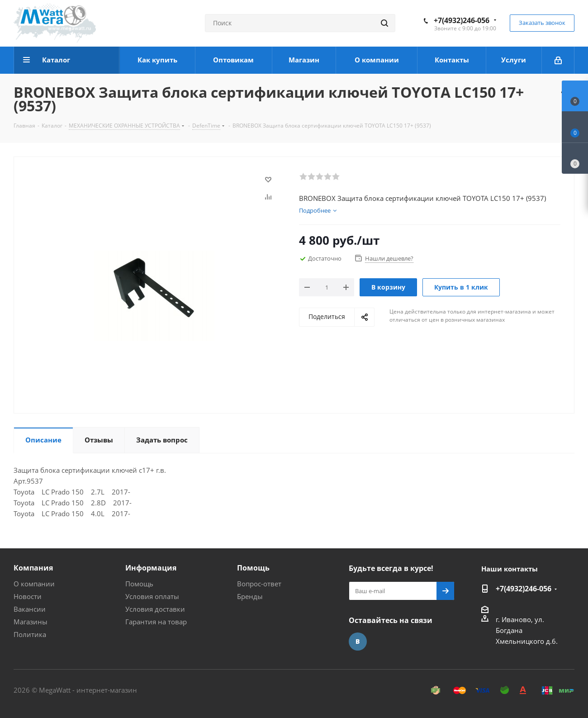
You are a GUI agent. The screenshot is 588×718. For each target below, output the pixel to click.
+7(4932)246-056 (462, 20)
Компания (33, 568)
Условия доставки (155, 609)
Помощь (139, 584)
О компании (34, 584)
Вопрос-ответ (259, 584)
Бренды (250, 596)
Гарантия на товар (156, 622)
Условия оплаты (152, 596)
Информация (151, 568)
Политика (30, 634)
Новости (28, 596)
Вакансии (30, 609)
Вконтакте (358, 642)
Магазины (31, 622)
